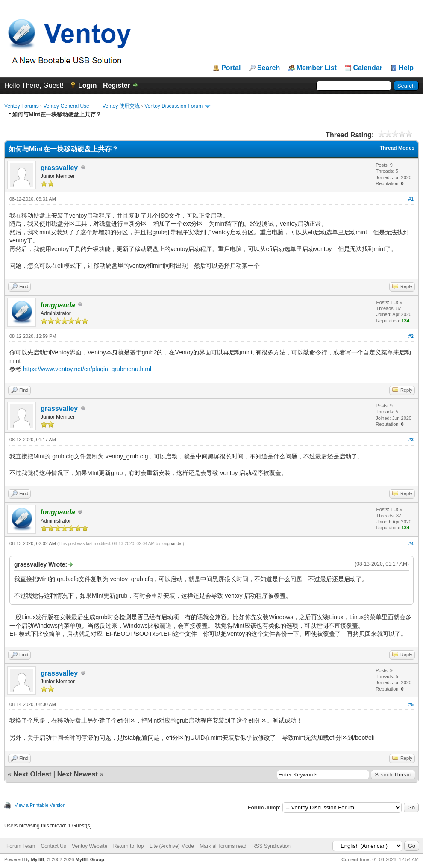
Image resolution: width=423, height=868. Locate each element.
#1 (411, 199)
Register (117, 85)
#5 (411, 704)
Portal (231, 68)
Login (88, 85)
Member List (317, 68)
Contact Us (53, 846)
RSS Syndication (271, 846)
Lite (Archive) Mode (172, 846)
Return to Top (129, 846)
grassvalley (59, 168)
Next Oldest (32, 774)
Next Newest (78, 774)
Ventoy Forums (22, 106)
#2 (411, 336)
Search (269, 68)
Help (406, 68)
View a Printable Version (40, 805)
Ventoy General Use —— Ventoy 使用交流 (91, 106)
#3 (411, 440)
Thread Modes (397, 148)
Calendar (367, 68)
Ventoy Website (90, 846)
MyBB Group (90, 859)
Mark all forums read (223, 846)
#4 (411, 543)
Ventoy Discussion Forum (173, 106)
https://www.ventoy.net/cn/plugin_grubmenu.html (87, 369)
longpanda (172, 544)
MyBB (37, 859)
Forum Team (21, 846)
